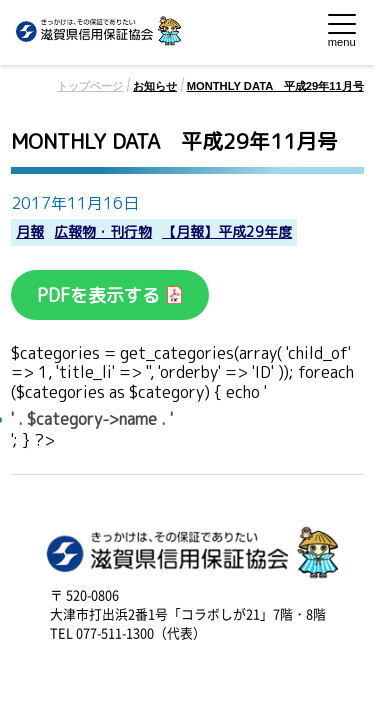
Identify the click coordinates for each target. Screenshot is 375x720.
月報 (30, 232)
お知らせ (155, 86)
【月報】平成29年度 (227, 232)
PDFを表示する (101, 295)
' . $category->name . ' (92, 419)
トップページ (90, 86)
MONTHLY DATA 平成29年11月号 (275, 86)
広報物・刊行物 (103, 232)
